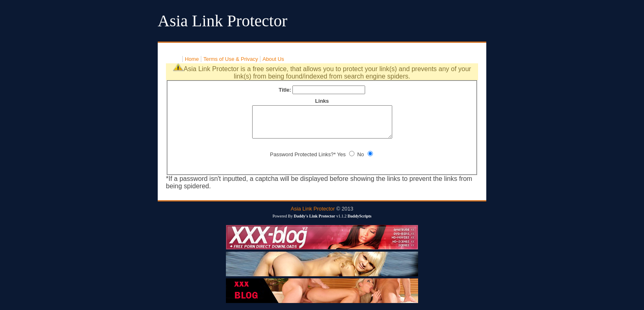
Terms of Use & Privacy (231, 59)
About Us (273, 59)
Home (192, 59)
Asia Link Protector (313, 215)
